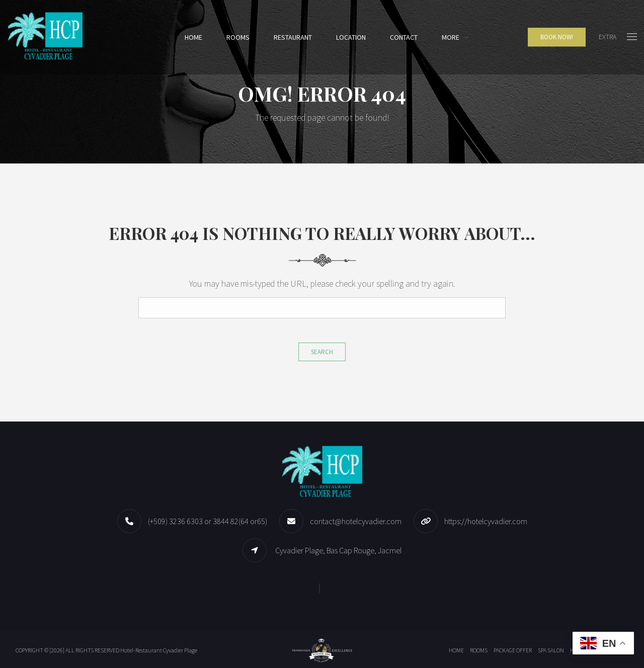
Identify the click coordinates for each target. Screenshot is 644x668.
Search (322, 352)
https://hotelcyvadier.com (486, 521)
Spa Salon (551, 650)
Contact (404, 37)
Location (351, 37)
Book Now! (557, 37)
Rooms (238, 37)
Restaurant (293, 37)
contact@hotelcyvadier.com (356, 521)
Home (193, 37)
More (451, 37)
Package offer (513, 650)
